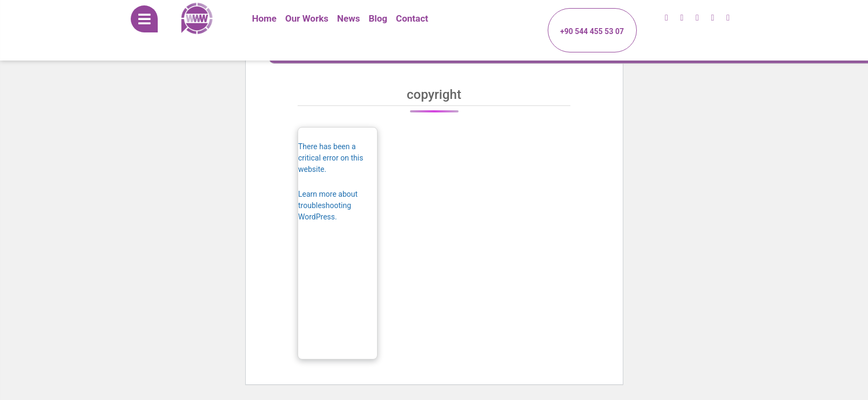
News (348, 18)
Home (265, 18)
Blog (378, 18)
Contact (412, 18)
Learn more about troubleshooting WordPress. (328, 205)
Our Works (307, 18)
